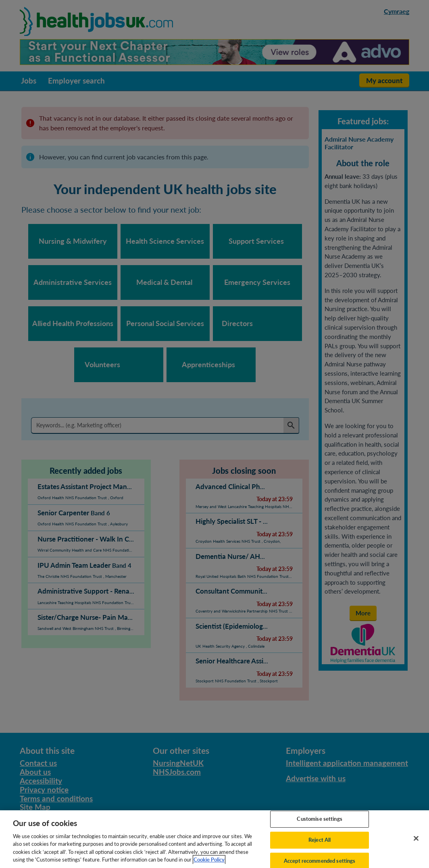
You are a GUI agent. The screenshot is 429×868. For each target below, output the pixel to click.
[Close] (416, 850)
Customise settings (319, 830)
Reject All (320, 851)
